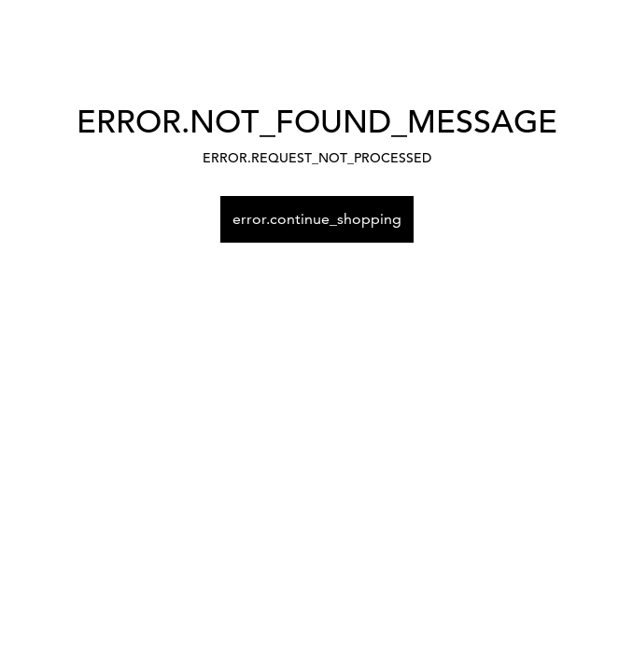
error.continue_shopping (317, 219)
